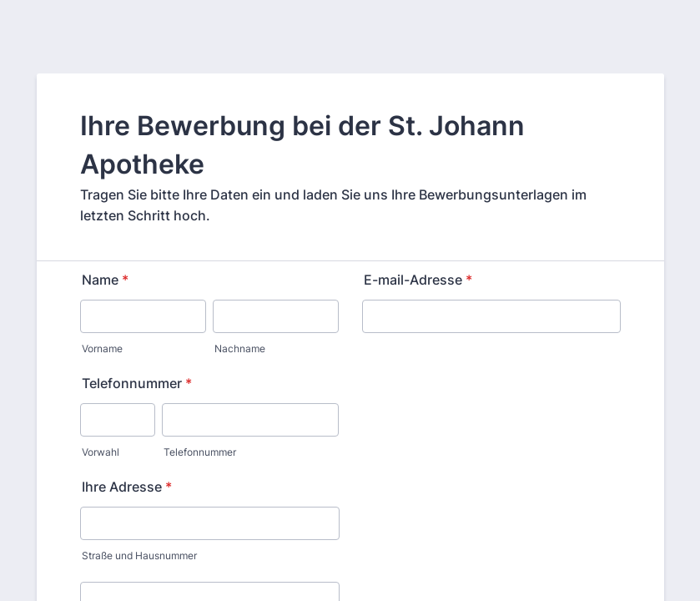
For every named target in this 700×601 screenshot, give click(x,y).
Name (105, 280)
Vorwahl (101, 452)
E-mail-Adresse (418, 280)
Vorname (102, 348)
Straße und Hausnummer (139, 556)
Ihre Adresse (127, 487)
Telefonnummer (137, 383)
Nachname (240, 348)
